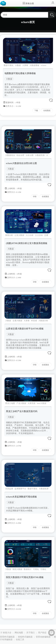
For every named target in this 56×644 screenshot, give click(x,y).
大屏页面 (32, 403)
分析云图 (30, 155)
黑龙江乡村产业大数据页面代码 (22, 411)
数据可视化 (9, 65)
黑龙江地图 (10, 403)
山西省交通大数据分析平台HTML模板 (25, 329)
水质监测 (9, 489)
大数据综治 (10, 155)
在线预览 (47, 111)
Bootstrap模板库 (4, 3)
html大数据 (42, 403)
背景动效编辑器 (43, 637)
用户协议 (42, 633)
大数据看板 (34, 65)
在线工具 (20, 640)
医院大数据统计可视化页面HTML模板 (25, 577)
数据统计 (28, 569)
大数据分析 (43, 321)
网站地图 (19, 633)
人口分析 (30, 235)
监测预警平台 (20, 489)
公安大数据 (19, 235)
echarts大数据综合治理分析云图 (21, 163)
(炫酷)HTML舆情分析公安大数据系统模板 (27, 243)
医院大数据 (17, 569)
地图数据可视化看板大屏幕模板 (20, 73)
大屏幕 (25, 65)
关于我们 (30, 633)
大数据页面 (40, 155)
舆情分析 (9, 235)
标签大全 (7, 633)
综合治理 (20, 155)
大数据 (18, 65)
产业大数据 (21, 403)
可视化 (36, 569)
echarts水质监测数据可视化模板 (21, 497)
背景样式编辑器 (7, 637)
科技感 (34, 321)
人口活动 (39, 235)
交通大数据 (17, 321)
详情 (35, 197)
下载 (36, 111)
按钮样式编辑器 (25, 637)
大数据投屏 (44, 489)
